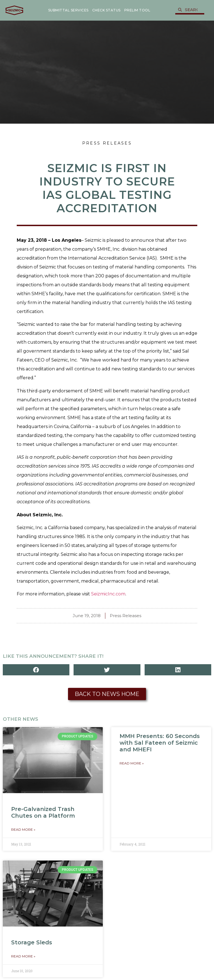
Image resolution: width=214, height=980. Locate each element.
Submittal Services (68, 10)
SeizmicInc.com (108, 594)
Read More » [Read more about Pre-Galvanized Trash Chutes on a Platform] (23, 829)
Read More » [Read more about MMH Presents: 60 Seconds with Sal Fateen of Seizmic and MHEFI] (132, 763)
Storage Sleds (32, 942)
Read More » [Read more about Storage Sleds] (23, 956)
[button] (36, 670)
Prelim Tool (137, 10)
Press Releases (107, 143)
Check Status (106, 10)
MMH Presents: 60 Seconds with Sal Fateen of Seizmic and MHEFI (160, 743)
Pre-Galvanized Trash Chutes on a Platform (43, 812)
